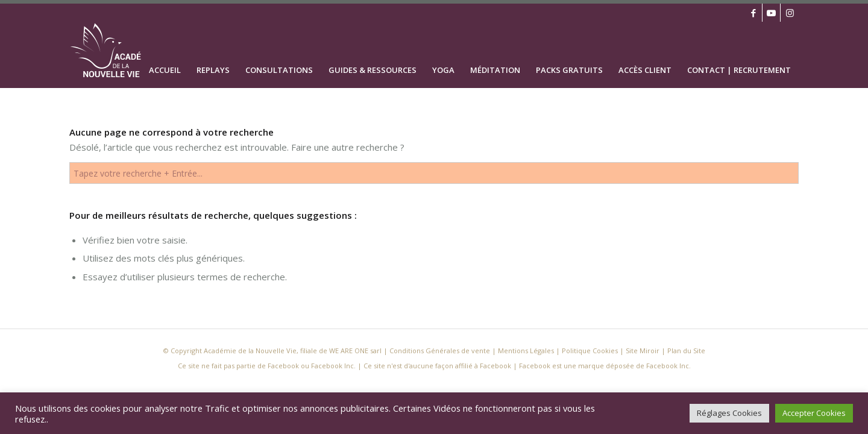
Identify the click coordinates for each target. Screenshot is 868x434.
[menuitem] (165, 55)
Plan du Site (686, 351)
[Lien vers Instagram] (790, 13)
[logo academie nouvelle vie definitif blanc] (113, 55)
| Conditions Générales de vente (437, 351)
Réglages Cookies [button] (729, 413)
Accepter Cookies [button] (814, 413)
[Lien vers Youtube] (771, 13)
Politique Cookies (590, 351)
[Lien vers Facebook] (753, 13)
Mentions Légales (526, 351)
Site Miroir (643, 351)
